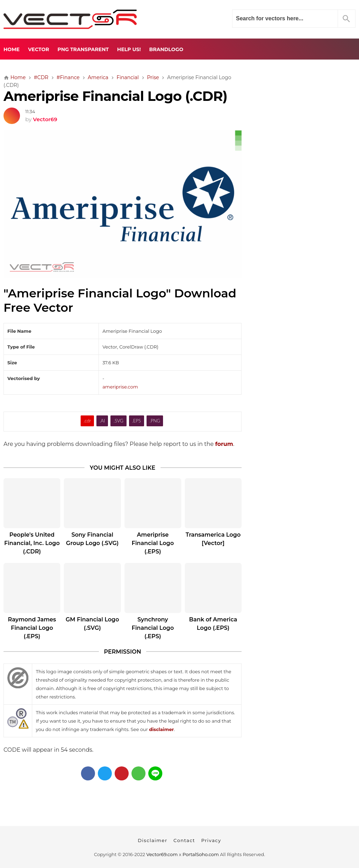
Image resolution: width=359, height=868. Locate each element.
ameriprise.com (120, 387)
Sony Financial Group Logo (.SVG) (92, 539)
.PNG (155, 421)
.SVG (118, 421)
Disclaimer (153, 840)
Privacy (211, 840)
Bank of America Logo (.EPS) (213, 624)
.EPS (137, 421)
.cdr (87, 421)
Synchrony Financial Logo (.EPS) (153, 628)
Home (12, 49)
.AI (102, 421)
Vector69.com (162, 854)
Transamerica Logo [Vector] (213, 539)
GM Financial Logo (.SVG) (92, 624)
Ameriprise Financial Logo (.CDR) (115, 96)
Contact (184, 840)
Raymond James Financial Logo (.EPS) (32, 628)
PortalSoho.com (201, 854)
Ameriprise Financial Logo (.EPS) (153, 543)
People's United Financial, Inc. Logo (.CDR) (32, 543)
